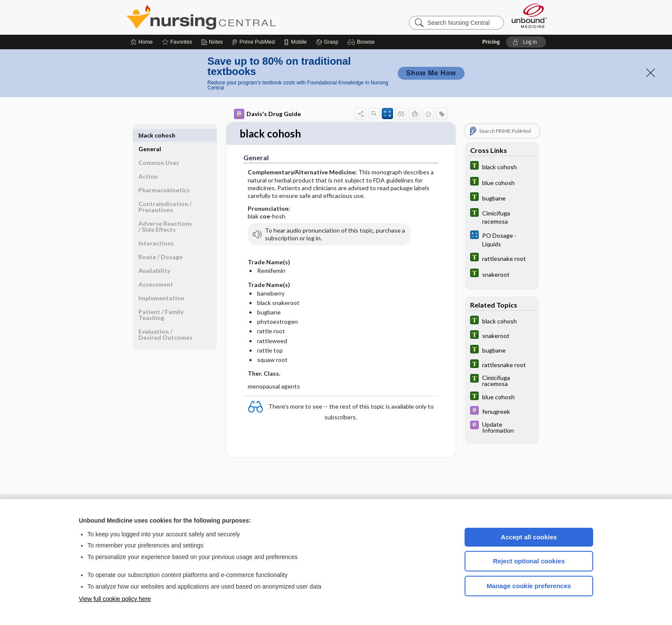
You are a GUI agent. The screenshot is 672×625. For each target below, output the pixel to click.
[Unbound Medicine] (529, 16)
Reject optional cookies (529, 561)
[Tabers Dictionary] (502, 166)
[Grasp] (327, 42)
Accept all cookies (529, 537)
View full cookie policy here (115, 599)
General (150, 135)
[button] (362, 42)
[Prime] (253, 42)
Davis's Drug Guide (267, 114)
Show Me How (431, 73)
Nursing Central (233, 17)
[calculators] (502, 239)
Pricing (491, 42)
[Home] (142, 42)
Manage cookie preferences (529, 586)
